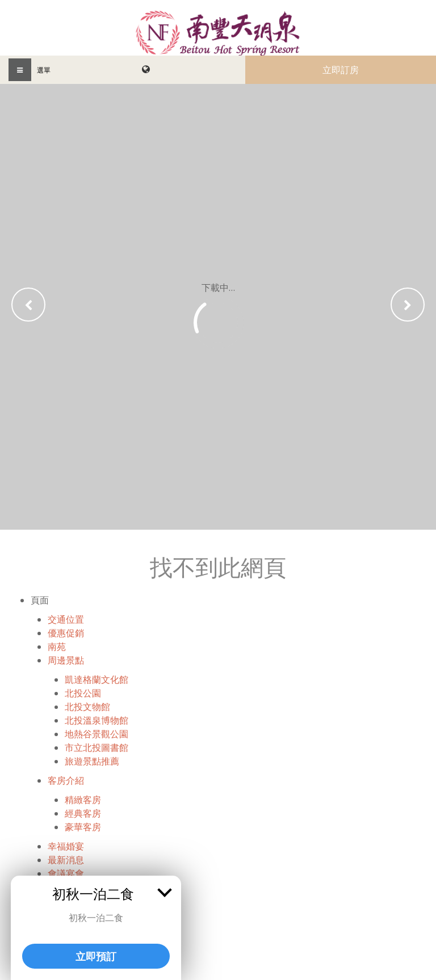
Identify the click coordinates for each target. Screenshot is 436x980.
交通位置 (66, 619)
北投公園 (83, 693)
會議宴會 (66, 873)
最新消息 (66, 860)
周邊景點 (66, 660)
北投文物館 (87, 707)
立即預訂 (96, 956)
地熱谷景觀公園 (97, 734)
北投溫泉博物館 (97, 720)
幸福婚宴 (66, 846)
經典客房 (83, 813)
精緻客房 (83, 800)
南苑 (57, 647)
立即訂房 (341, 70)
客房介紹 (66, 780)
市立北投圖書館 (97, 747)
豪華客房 (83, 827)
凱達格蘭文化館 (97, 679)
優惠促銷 (66, 633)
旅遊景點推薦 (92, 761)
